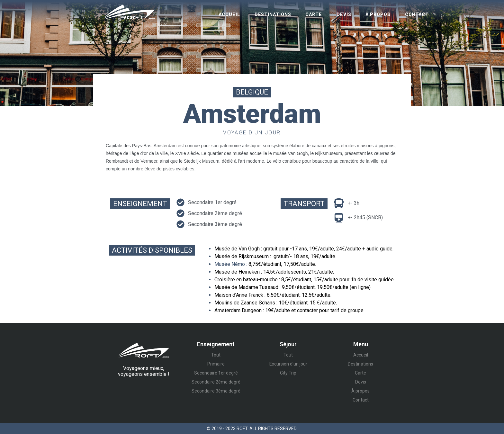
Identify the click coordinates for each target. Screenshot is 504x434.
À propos (378, 14)
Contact (417, 14)
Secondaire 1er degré (216, 373)
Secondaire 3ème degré (216, 391)
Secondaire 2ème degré (216, 382)
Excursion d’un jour (288, 364)
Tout (216, 355)
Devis (344, 14)
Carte (314, 14)
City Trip (288, 373)
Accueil (229, 14)
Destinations (273, 14)
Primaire (216, 364)
